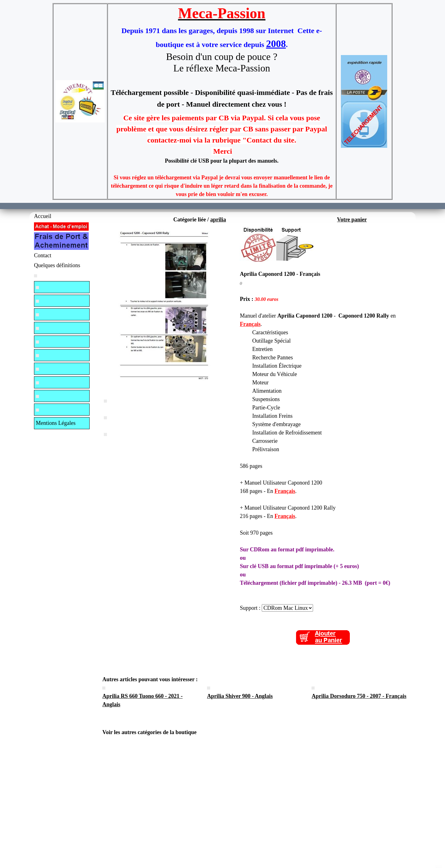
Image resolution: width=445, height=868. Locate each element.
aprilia (218, 220)
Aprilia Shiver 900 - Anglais (240, 696)
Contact (43, 255)
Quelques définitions (57, 265)
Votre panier (352, 220)
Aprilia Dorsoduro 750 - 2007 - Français (359, 696)
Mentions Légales (56, 423)
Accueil (43, 216)
